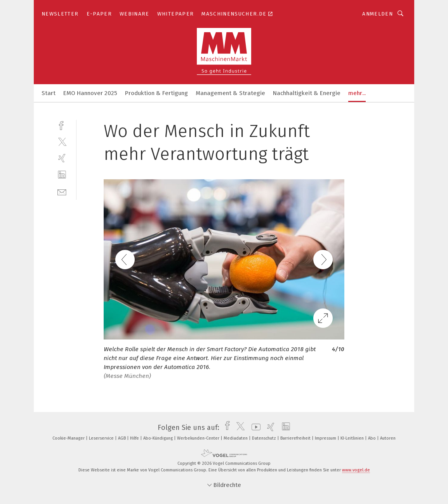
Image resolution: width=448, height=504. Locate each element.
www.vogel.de (356, 470)
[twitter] (62, 141)
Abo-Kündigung (159, 438)
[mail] (62, 191)
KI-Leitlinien (353, 438)
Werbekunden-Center (199, 438)
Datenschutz (265, 438)
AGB (122, 438)
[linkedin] (62, 175)
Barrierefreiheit (296, 438)
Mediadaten (236, 438)
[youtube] (254, 428)
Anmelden (378, 14)
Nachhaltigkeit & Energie (307, 93)
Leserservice (102, 438)
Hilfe (135, 438)
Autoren (388, 438)
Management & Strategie (230, 93)
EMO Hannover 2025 (90, 93)
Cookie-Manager (69, 438)
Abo (372, 438)
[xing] (62, 158)
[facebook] (62, 125)
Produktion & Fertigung (156, 93)
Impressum (326, 438)
